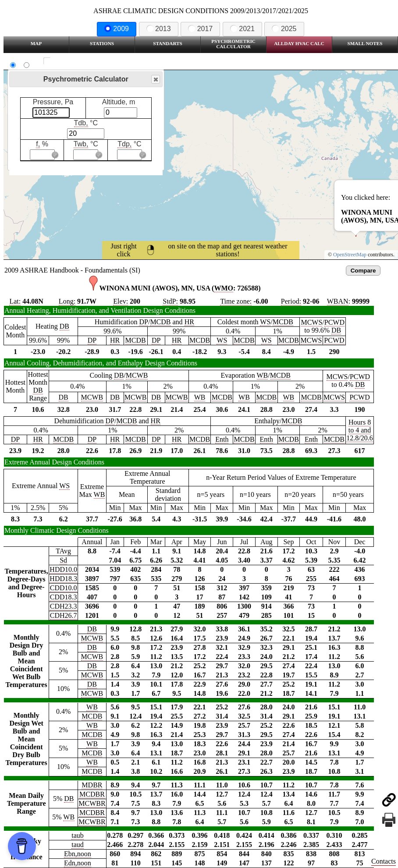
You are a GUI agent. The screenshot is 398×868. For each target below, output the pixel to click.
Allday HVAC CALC (299, 43)
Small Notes (365, 43)
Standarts (168, 43)
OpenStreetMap (350, 255)
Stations (102, 43)
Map (36, 43)
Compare (363, 271)
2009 (117, 29)
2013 (159, 29)
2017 (200, 29)
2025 (284, 29)
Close (155, 80)
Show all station (73, 61)
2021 (242, 29)
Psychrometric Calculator (233, 44)
